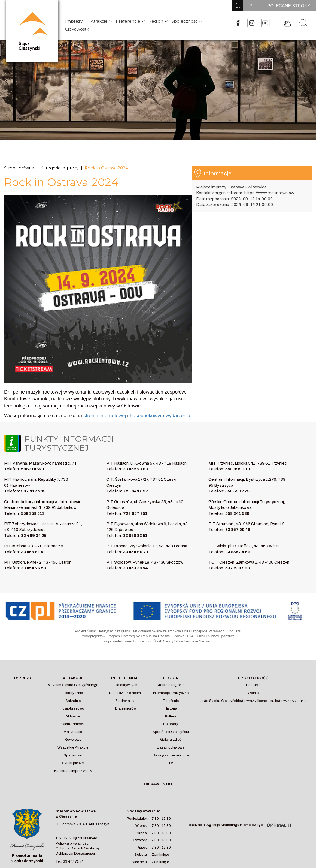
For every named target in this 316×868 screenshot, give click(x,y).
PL (252, 6)
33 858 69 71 (136, 552)
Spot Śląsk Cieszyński (171, 732)
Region (156, 21)
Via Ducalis (73, 732)
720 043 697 (136, 491)
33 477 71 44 (73, 861)
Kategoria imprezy (59, 168)
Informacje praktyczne (171, 693)
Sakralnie (73, 701)
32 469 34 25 (34, 536)
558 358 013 (33, 513)
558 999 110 (238, 469)
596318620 (32, 469)
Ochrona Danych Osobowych (80, 848)
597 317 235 (33, 491)
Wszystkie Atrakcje (73, 747)
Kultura (171, 716)
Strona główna (19, 168)
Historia (171, 708)
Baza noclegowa (171, 747)
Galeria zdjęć (171, 740)
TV (171, 763)
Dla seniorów (125, 708)
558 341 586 (237, 513)
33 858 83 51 (135, 536)
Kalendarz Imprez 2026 (73, 771)
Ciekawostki (77, 29)
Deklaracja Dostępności (75, 854)
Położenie (171, 701)
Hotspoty (171, 724)
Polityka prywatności (72, 843)
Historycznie (73, 693)
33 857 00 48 (238, 530)
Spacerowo (73, 755)
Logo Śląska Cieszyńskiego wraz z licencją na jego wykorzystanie (253, 701)
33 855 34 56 (238, 552)
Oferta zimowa (73, 724)
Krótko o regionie (171, 685)
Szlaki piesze (73, 763)
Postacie (253, 685)
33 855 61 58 (33, 552)
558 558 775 (237, 491)
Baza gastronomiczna (171, 755)
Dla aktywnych (125, 685)
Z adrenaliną (125, 701)
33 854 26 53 (34, 568)
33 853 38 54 (136, 568)
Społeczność (184, 21)
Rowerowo (73, 740)
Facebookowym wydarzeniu (160, 416)
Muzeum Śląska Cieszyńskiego (73, 685)
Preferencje (128, 21)
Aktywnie (73, 716)
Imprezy (74, 21)
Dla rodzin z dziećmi (125, 693)
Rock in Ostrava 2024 (106, 168)
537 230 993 (238, 568)
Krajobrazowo (73, 708)
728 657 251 (135, 513)
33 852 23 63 (136, 469)
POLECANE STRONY (289, 6)
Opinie (253, 693)
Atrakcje (99, 21)
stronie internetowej (105, 416)
